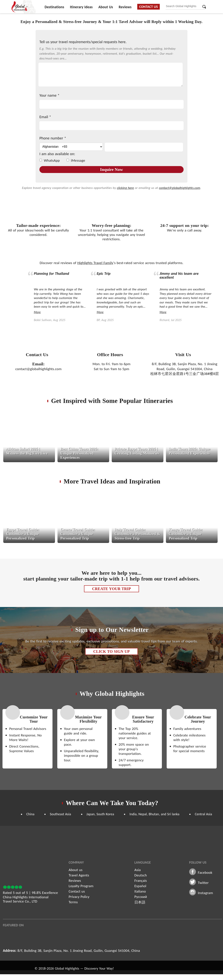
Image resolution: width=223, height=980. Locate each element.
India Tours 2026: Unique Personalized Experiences (190, 451)
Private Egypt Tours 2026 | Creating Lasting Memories (137, 451)
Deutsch (141, 875)
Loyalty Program (81, 886)
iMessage (76, 160)
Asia (138, 870)
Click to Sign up (111, 651)
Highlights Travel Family (95, 263)
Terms (73, 902)
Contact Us (149, 7)
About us (76, 870)
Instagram (205, 893)
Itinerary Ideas (81, 7)
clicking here (125, 188)
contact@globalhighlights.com (180, 188)
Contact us (77, 891)
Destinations (54, 7)
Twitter (203, 883)
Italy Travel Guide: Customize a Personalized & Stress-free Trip (137, 534)
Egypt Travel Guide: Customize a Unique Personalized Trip (23, 534)
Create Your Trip (111, 589)
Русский (141, 897)
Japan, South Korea (100, 814)
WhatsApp (50, 160)
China (30, 814)
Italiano (140, 891)
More (37, 312)
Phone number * (53, 138)
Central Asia (203, 814)
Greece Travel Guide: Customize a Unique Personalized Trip (78, 534)
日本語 (140, 902)
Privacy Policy (79, 897)
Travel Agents (79, 875)
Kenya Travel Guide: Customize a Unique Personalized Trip (186, 534)
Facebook (205, 873)
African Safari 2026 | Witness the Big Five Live (27, 451)
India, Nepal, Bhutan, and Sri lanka (154, 814)
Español (140, 886)
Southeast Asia (60, 814)
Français (141, 881)
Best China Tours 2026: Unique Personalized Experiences (79, 453)
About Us (106, 7)
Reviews (125, 7)
